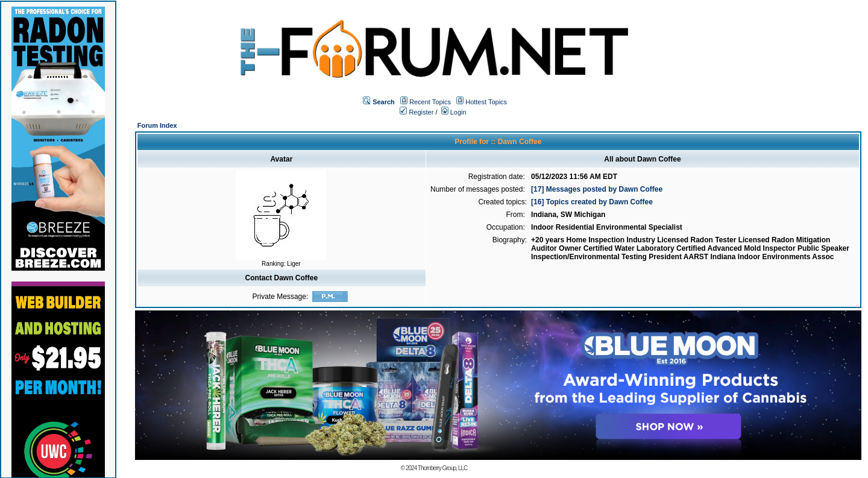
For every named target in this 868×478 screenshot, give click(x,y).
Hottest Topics (486, 102)
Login (454, 112)
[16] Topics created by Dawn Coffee (592, 202)
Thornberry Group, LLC (442, 468)
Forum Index (157, 125)
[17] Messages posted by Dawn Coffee (597, 189)
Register (417, 112)
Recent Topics (430, 102)
